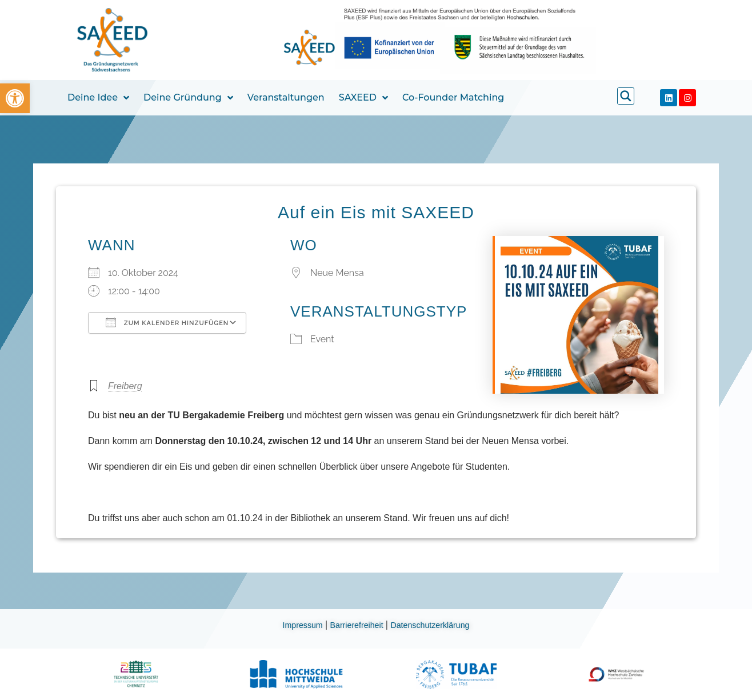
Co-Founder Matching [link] (453, 97)
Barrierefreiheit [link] (355, 625)
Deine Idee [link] (98, 98)
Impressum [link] (295, 625)
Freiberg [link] (125, 386)
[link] (15, 98)
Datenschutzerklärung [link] (437, 625)
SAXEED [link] (363, 98)
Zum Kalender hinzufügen (167, 322)
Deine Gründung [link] (188, 98)
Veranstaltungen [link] (286, 97)
